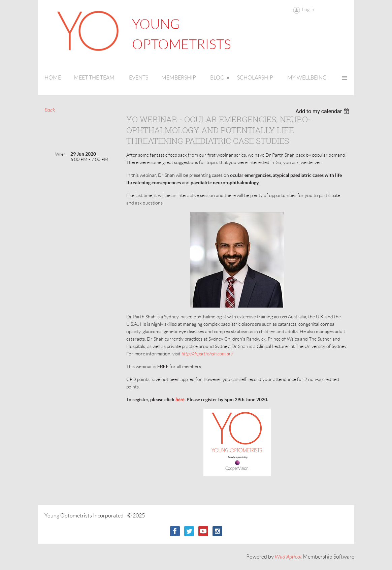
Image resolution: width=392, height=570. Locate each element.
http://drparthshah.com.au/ (207, 354)
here (180, 400)
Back (50, 110)
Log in (308, 9)
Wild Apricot (288, 557)
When (60, 154)
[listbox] (323, 111)
